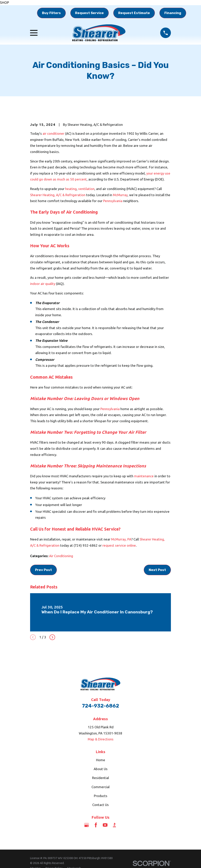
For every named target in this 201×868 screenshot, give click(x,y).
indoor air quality (43, 284)
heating (71, 189)
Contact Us (100, 805)
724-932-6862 (100, 706)
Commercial (100, 787)
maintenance (144, 476)
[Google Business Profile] (87, 825)
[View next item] (52, 637)
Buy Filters (51, 13)
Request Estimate (134, 13)
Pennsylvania (113, 201)
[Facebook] (96, 825)
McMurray (120, 195)
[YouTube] (105, 825)
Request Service (89, 13)
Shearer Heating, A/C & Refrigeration (58, 195)
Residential (100, 778)
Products (101, 796)
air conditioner (53, 133)
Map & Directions (101, 739)
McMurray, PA (121, 539)
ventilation (86, 189)
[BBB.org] (114, 825)
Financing (173, 13)
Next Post (157, 570)
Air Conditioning (61, 556)
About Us (101, 769)
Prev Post (43, 570)
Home (101, 760)
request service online (119, 545)
